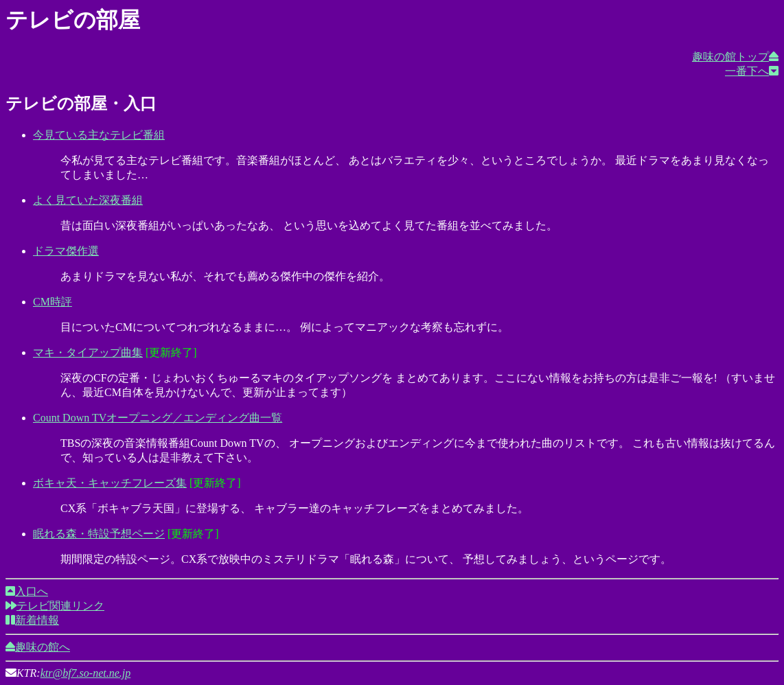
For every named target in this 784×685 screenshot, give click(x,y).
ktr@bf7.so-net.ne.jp (86, 673)
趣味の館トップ (735, 57)
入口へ (27, 591)
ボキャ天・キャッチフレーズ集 (110, 483)
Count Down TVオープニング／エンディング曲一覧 (158, 418)
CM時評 (53, 302)
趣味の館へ (38, 647)
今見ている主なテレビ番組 (99, 135)
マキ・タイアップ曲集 (88, 352)
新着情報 (32, 620)
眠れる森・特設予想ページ (99, 534)
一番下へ (752, 71)
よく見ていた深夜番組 (88, 200)
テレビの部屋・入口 (81, 104)
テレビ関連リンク (55, 606)
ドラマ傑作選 (66, 251)
